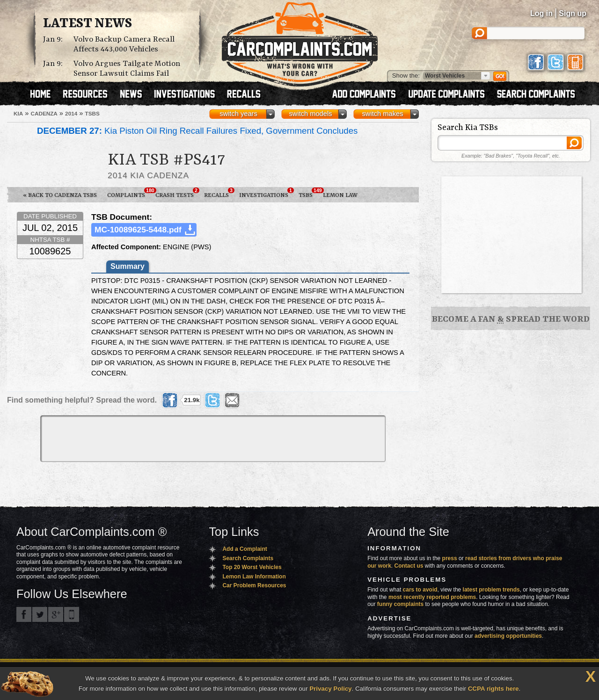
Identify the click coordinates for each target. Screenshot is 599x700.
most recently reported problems (432, 597)
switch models (310, 114)
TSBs (308, 193)
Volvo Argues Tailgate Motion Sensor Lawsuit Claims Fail (127, 69)
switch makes (383, 114)
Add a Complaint (245, 549)
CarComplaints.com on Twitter (40, 614)
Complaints (129, 193)
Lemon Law (340, 195)
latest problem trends (491, 590)
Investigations (266, 193)
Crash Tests (177, 193)
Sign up (573, 13)
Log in (541, 13)
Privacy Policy (330, 689)
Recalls (219, 193)
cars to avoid (420, 590)
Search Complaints (248, 558)
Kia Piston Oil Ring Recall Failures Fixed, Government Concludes (197, 131)
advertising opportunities (508, 636)
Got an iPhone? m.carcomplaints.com (72, 614)
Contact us (409, 566)
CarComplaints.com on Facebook (24, 614)
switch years (238, 114)
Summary (128, 266)
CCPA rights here (493, 689)
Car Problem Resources (254, 585)
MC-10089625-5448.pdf (138, 230)
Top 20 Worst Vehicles (252, 567)
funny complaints (400, 604)
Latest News (88, 24)
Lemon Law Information (254, 577)
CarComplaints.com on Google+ (56, 614)
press (450, 558)
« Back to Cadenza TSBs (60, 195)
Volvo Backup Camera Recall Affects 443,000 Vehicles (124, 44)
